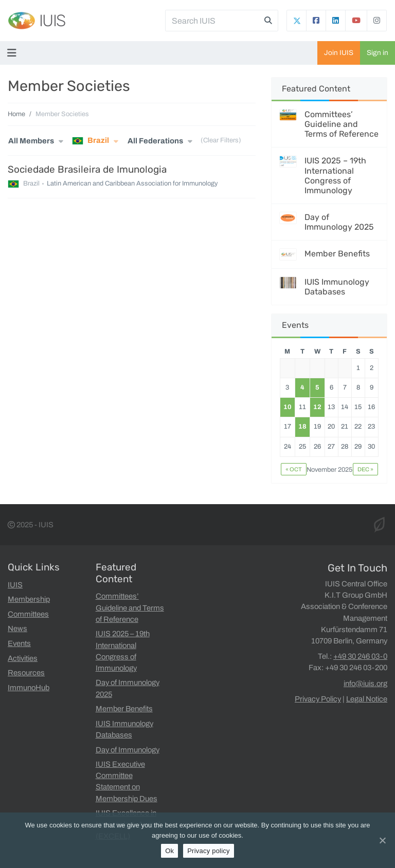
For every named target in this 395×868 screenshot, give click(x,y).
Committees (28, 614)
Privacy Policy (318, 699)
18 (302, 427)
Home (16, 114)
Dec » (365, 469)
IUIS (52, 21)
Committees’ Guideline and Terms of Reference (342, 124)
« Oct (294, 469)
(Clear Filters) (221, 141)
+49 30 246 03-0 (360, 656)
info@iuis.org (365, 684)
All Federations (155, 141)
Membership (29, 599)
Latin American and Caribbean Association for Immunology (132, 184)
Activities (23, 658)
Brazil (91, 141)
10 (288, 407)
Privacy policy (209, 851)
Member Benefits (337, 254)
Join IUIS (339, 53)
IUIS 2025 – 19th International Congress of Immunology (335, 176)
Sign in (378, 53)
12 (317, 407)
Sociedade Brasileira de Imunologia (87, 169)
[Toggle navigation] (14, 53)
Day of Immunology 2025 (339, 222)
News (17, 629)
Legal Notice (367, 699)
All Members (31, 141)
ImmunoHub (29, 688)
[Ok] (382, 840)
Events (19, 643)
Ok (169, 851)
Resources (26, 673)
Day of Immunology (128, 750)
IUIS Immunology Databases (337, 287)
